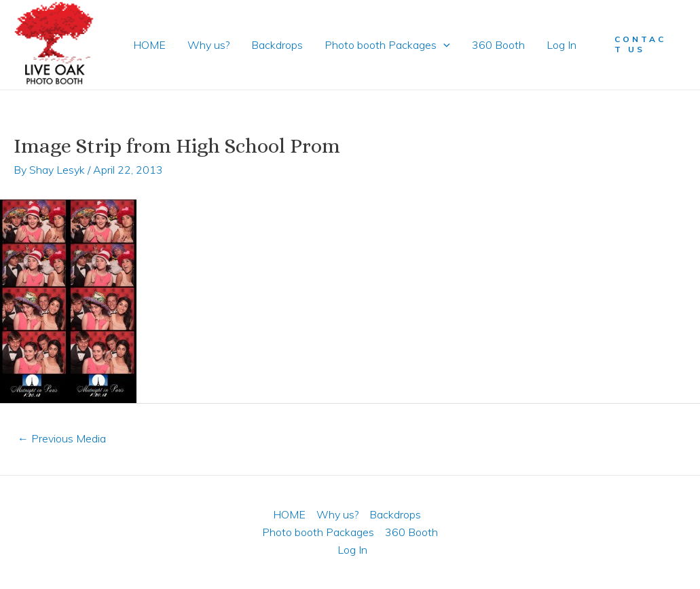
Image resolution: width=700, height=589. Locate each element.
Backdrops (277, 45)
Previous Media (62, 438)
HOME (149, 45)
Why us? (208, 45)
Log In (561, 45)
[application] (443, 45)
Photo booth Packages (387, 45)
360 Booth (498, 45)
